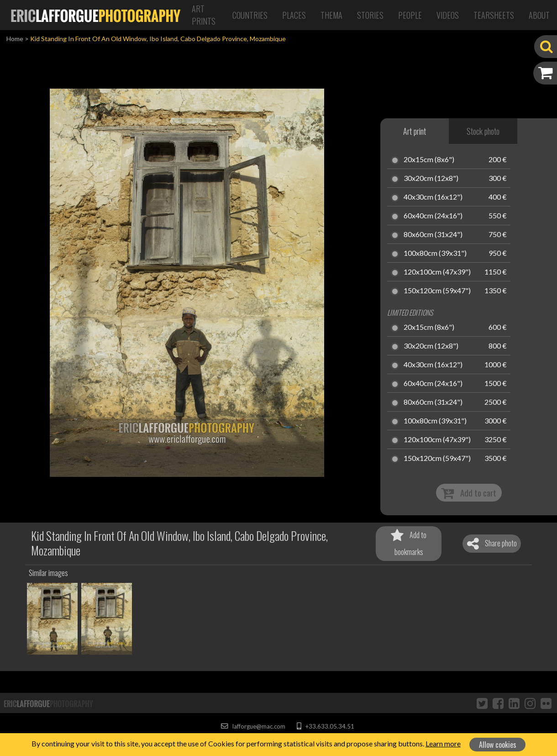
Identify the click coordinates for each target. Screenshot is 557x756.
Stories (370, 15)
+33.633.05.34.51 (325, 726)
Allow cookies (498, 745)
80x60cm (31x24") (433, 235)
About (539, 15)
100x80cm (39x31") (435, 254)
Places (294, 15)
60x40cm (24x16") (433, 216)
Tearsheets (494, 15)
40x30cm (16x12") (433, 197)
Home (15, 39)
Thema (331, 15)
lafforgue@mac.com (253, 726)
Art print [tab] (415, 131)
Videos (448, 15)
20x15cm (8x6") (429, 160)
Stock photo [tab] (483, 131)
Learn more (443, 743)
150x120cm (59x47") (437, 291)
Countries (250, 15)
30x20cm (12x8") (431, 179)
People (410, 15)
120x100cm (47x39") (437, 272)
